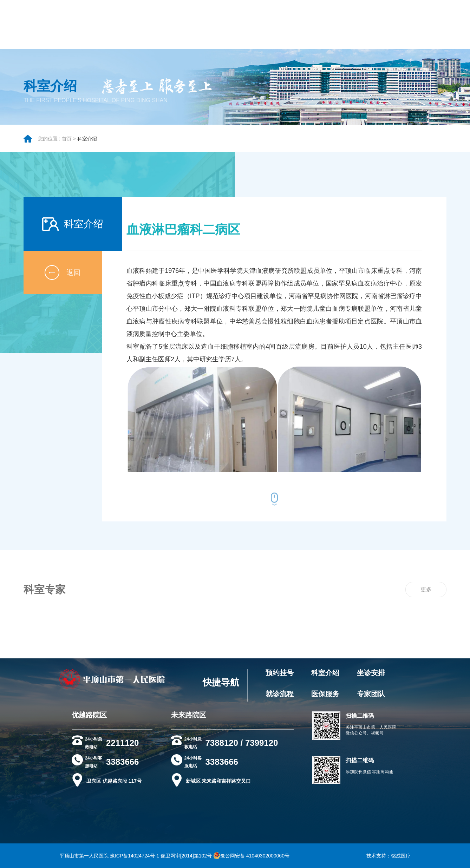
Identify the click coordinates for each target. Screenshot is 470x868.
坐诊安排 (371, 673)
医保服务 (325, 694)
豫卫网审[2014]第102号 (186, 856)
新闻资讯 (314, 28)
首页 (67, 143)
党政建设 (342, 28)
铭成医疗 (401, 856)
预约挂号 (280, 673)
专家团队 (128, 28)
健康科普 (370, 28)
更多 (426, 598)
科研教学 (398, 28)
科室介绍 (87, 143)
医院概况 (72, 28)
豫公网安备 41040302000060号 (251, 856)
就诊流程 (280, 694)
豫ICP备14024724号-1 (135, 856)
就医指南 (100, 28)
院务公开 (156, 28)
